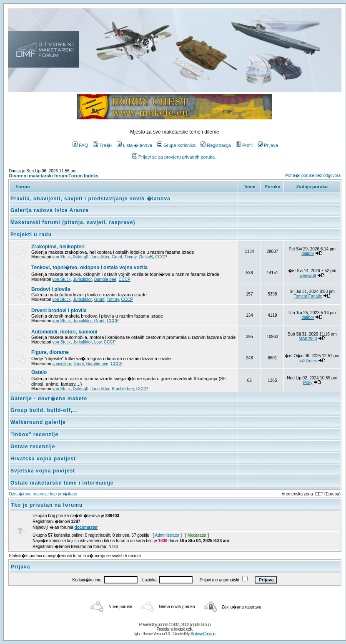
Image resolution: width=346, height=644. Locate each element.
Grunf (117, 257)
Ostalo (39, 372)
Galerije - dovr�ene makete (49, 399)
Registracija (216, 145)
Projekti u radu (31, 235)
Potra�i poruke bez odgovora (313, 176)
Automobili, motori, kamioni (64, 332)
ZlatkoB (146, 257)
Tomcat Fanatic (308, 296)
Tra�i (102, 145)
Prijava (268, 145)
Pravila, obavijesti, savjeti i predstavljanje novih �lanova (90, 199)
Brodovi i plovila (51, 289)
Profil (244, 145)
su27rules (308, 361)
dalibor (308, 254)
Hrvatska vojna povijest (43, 459)
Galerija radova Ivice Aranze (50, 210)
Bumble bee (105, 279)
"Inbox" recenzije (34, 434)
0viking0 (81, 257)
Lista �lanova (134, 145)
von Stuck (62, 257)
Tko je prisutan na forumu (47, 505)
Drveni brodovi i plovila (59, 311)
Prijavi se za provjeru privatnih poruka (173, 157)
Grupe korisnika (176, 145)
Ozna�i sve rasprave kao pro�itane (43, 494)
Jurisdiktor (100, 257)
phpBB (163, 625)
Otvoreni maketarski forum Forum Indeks (54, 176)
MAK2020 (308, 339)
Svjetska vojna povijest (43, 471)
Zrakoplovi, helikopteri (58, 247)
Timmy (130, 257)
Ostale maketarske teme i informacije (62, 483)
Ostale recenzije (33, 447)
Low (98, 342)
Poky (308, 383)
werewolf (308, 276)
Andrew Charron (203, 634)
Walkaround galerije (38, 422)
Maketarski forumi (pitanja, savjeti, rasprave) (73, 222)
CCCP (161, 257)
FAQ (80, 145)
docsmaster (86, 527)
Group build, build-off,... (44, 410)
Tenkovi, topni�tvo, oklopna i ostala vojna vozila (89, 268)
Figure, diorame (50, 352)
